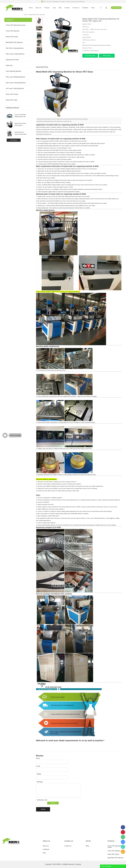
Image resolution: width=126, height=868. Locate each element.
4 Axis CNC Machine (13, 31)
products (47, 8)
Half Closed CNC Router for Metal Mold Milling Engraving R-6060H (20, 133)
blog (60, 8)
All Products (14, 140)
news (93, 8)
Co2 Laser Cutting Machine (15, 88)
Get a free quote (90, 56)
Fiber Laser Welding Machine (15, 77)
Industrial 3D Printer (12, 60)
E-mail (38, 766)
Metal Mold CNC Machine (37, 15)
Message (39, 782)
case (54, 8)
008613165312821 (123, 847)
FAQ (44, 853)
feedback (85, 8)
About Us (46, 846)
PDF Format (107, 56)
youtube (67, 8)
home (31, 8)
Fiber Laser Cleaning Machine (16, 83)
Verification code (42, 800)
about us (38, 8)
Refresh (53, 803)
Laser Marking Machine (13, 71)
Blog (87, 846)
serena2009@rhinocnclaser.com (123, 852)
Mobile (39, 774)
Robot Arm (9, 65)
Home (26, 15)
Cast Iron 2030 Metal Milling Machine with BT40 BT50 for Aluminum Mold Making (20, 116)
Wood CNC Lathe (12, 100)
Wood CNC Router (12, 37)
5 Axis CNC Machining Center (16, 25)
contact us (76, 8)
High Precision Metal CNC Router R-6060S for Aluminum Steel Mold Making (20, 125)
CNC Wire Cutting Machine (15, 48)
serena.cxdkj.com (123, 842)
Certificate (46, 849)
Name (38, 758)
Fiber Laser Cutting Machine (15, 54)
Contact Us (68, 846)
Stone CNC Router (12, 94)
